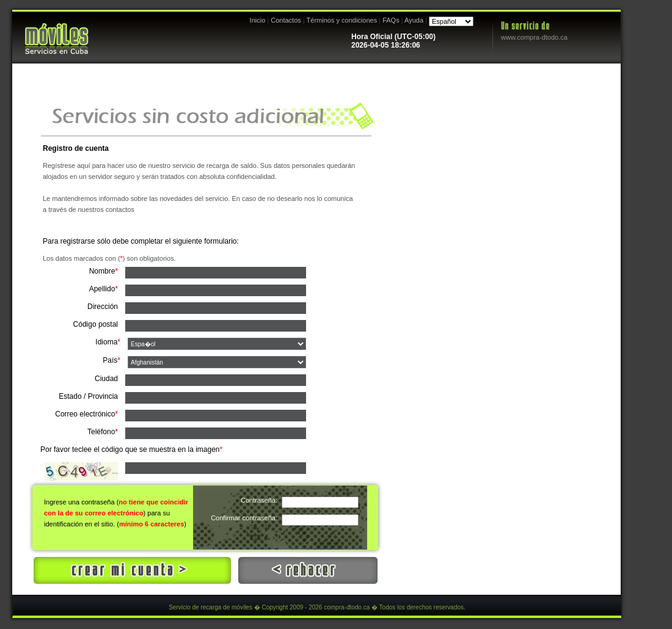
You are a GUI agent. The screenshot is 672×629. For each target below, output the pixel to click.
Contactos (286, 20)
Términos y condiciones (342, 20)
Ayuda (414, 20)
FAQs (391, 20)
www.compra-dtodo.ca (534, 37)
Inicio (258, 20)
